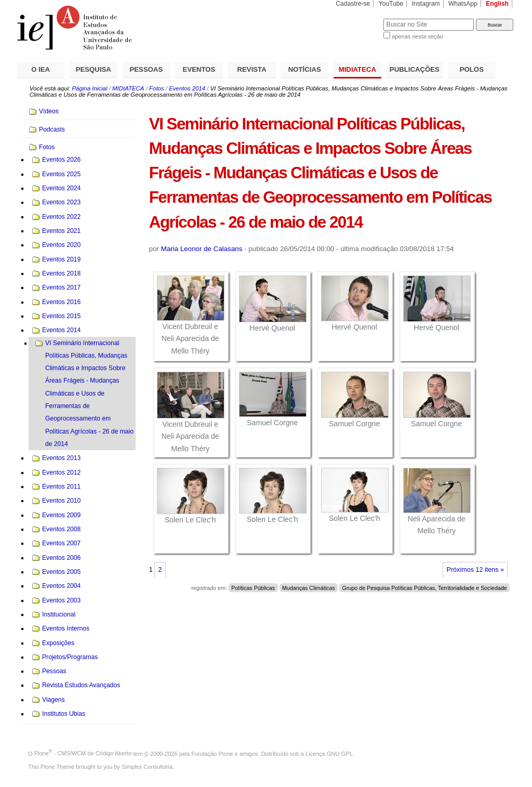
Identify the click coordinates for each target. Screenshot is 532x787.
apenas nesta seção (417, 36)
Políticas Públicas (253, 588)
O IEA (41, 69)
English (497, 4)
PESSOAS (147, 69)
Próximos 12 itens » (475, 570)
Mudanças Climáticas (309, 588)
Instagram (426, 4)
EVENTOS (199, 69)
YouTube (391, 4)
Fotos (157, 88)
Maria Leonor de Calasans (202, 249)
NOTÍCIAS (305, 69)
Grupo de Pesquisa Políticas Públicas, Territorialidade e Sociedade (424, 588)
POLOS (472, 69)
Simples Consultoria (147, 767)
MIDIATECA (357, 69)
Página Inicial (89, 88)
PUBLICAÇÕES (415, 69)
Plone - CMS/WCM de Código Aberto (83, 753)
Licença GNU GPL (329, 753)
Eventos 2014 (187, 88)
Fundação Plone (212, 753)
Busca (358, 18)
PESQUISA (94, 69)
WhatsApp (463, 4)
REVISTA (252, 69)
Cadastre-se (353, 4)
